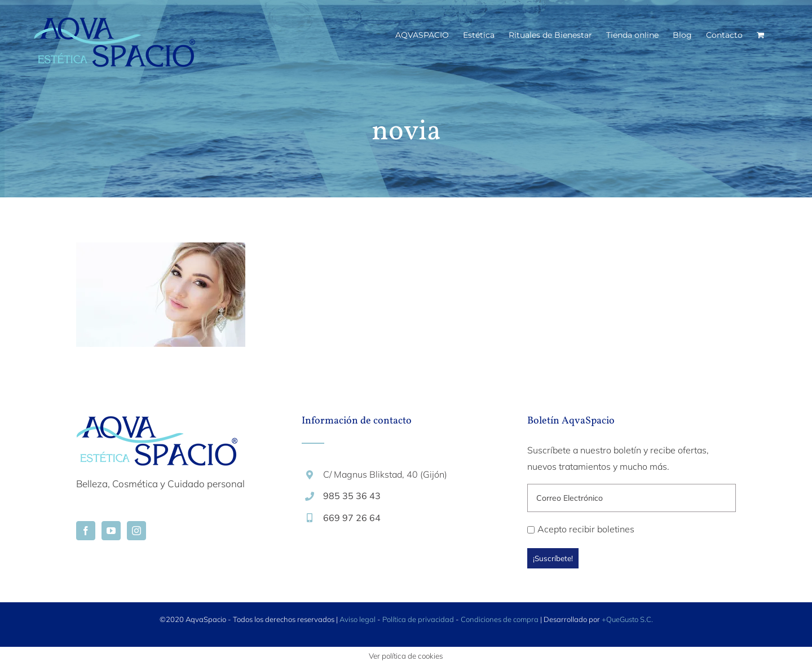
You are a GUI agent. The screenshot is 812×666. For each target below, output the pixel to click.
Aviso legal (358, 619)
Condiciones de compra (500, 619)
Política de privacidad (418, 619)
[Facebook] (86, 531)
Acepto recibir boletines (581, 529)
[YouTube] (111, 531)
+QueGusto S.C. (627, 619)
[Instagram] (136, 531)
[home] (157, 424)
